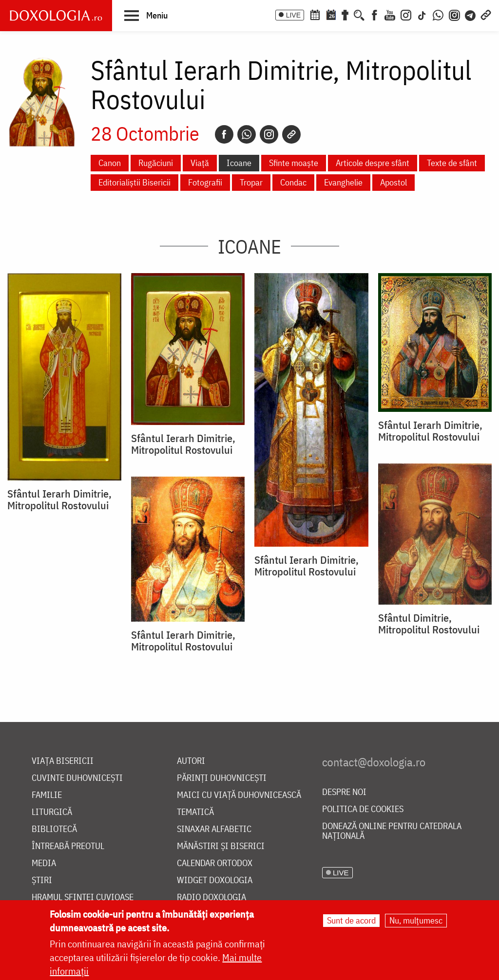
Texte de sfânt (452, 163)
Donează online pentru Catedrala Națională (392, 831)
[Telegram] (471, 14)
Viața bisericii (63, 761)
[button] (146, 15)
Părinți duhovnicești (222, 778)
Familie (47, 795)
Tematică (195, 812)
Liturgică (52, 812)
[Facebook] (374, 14)
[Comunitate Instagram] (454, 14)
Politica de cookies (363, 809)
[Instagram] (406, 14)
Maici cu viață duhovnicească (239, 795)
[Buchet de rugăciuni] (345, 14)
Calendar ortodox (215, 863)
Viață (200, 163)
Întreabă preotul (68, 846)
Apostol (393, 182)
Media (44, 863)
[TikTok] (422, 14)
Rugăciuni (156, 163)
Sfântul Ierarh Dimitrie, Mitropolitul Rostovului (59, 499)
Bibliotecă (54, 829)
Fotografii (205, 182)
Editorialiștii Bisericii (134, 182)
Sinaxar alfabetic (214, 829)
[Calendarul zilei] (331, 14)
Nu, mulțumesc (416, 921)
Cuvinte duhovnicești (77, 778)
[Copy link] (291, 134)
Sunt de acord (351, 921)
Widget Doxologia (215, 880)
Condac (293, 182)
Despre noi (344, 792)
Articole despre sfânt (373, 163)
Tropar (251, 182)
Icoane (239, 163)
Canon (110, 163)
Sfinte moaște (294, 163)
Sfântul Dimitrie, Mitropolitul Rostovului (429, 624)
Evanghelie (343, 182)
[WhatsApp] (438, 14)
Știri (42, 880)
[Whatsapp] (247, 134)
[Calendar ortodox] (315, 14)
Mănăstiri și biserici (221, 846)
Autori (191, 761)
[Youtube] (390, 14)
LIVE (293, 15)
